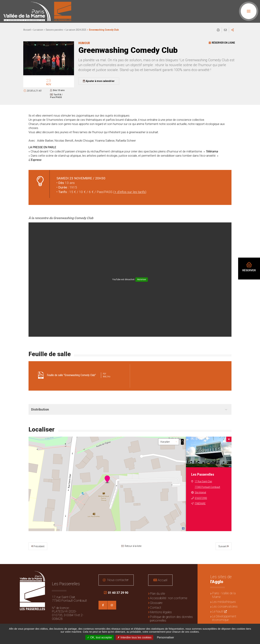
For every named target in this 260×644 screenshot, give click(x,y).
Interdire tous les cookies (134, 637)
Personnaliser (166, 637)
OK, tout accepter (100, 637)
